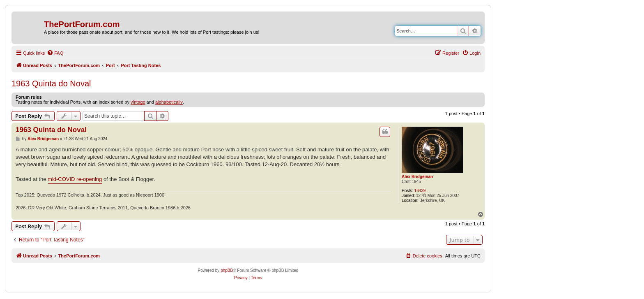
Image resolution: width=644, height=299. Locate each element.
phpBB (227, 270)
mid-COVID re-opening (75, 179)
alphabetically (169, 102)
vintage (138, 102)
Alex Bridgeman (417, 177)
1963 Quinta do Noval (51, 83)
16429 (420, 191)
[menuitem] (55, 53)
